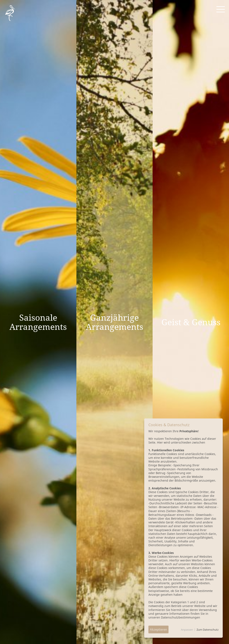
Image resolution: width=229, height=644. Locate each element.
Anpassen (187, 630)
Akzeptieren (158, 629)
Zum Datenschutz (208, 630)
